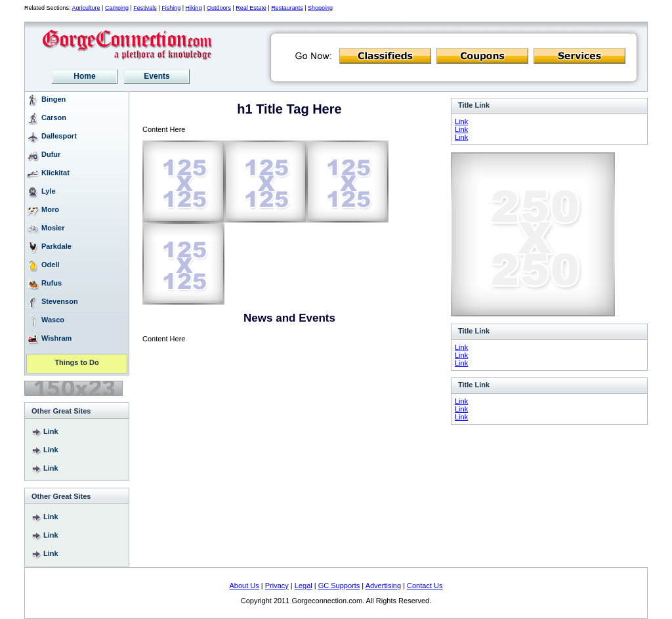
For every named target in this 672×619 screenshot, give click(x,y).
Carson (54, 117)
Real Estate (251, 8)
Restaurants (287, 8)
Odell (51, 265)
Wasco (53, 320)
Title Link (474, 105)
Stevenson (60, 301)
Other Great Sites (61, 411)
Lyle (49, 191)
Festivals (145, 8)
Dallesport (59, 136)
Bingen (53, 99)
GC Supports (339, 586)
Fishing (171, 8)
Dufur (51, 154)
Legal (304, 586)
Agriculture (86, 8)
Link (51, 431)
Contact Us (425, 586)
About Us (244, 586)
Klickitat (55, 173)
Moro (50, 209)
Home (84, 76)
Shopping (320, 8)
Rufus (52, 283)
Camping (117, 8)
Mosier (53, 228)
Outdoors (219, 8)
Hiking (194, 8)
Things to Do (76, 363)
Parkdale (56, 246)
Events (157, 76)
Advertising (383, 586)
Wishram (56, 338)
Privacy (277, 586)
